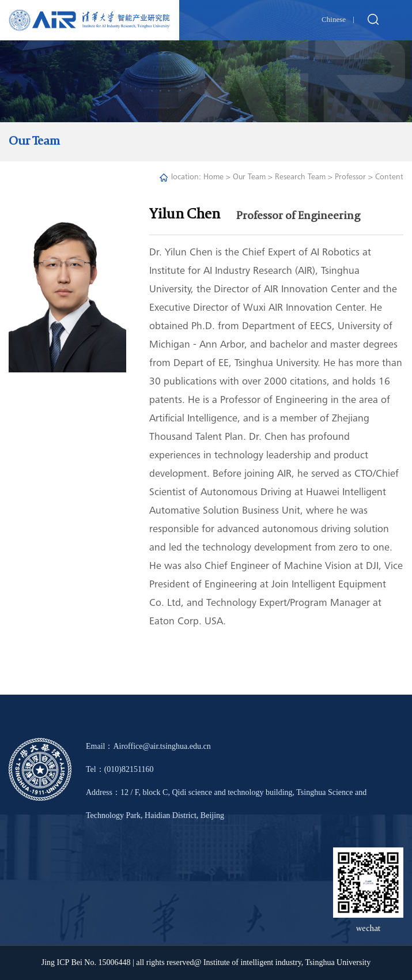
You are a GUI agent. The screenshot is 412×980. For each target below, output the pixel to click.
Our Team (249, 178)
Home (213, 178)
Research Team (300, 178)
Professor (350, 178)
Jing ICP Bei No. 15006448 (86, 962)
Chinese (334, 19)
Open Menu (398, 20)
